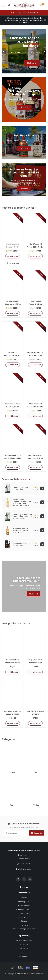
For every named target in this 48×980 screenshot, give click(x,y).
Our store (24, 925)
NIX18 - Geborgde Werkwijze (24, 929)
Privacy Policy (24, 913)
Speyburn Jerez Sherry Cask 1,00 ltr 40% (35, 458)
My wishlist (24, 948)
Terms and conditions (24, 917)
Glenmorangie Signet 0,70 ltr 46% (13, 247)
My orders (24, 944)
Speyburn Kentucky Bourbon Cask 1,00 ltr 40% (13, 355)
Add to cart (13, 256)
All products (24, 956)
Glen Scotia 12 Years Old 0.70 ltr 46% (35, 407)
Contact (24, 898)
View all (31, 208)
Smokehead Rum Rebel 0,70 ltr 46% (13, 407)
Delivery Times (24, 905)
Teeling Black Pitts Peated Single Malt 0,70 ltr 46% (13, 458)
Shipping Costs (24, 902)
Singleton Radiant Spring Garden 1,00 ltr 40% (35, 355)
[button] (4, 51)
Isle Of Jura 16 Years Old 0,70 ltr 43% (35, 247)
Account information (24, 941)
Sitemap (24, 921)
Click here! (32, 63)
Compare (24, 952)
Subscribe (37, 833)
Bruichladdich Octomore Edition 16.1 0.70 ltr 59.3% (13, 304)
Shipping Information (24, 909)
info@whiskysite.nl (25, 869)
